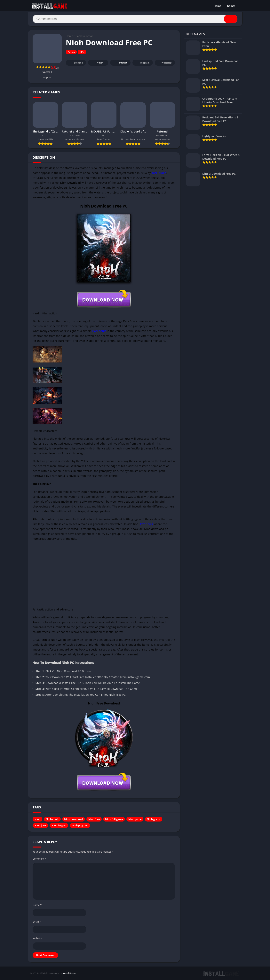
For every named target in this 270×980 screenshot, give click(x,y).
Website (37, 938)
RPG (82, 52)
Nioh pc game (80, 826)
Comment (39, 859)
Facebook (75, 63)
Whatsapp (164, 63)
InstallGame (69, 974)
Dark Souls (99, 331)
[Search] (135, 19)
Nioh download (74, 819)
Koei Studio (159, 173)
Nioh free (94, 819)
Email (37, 922)
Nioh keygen (59, 826)
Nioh (37, 819)
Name (37, 905)
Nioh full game (114, 819)
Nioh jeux (40, 826)
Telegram (142, 63)
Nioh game (135, 819)
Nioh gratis (154, 819)
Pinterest (120, 63)
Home (217, 6)
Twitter (97, 63)
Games (231, 6)
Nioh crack (52, 819)
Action (90, 36)
